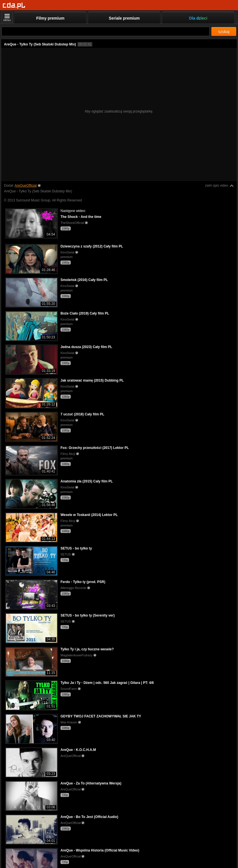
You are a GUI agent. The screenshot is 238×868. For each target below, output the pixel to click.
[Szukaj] (106, 31)
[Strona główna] (14, 6)
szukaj (224, 32)
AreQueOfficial (26, 186)
